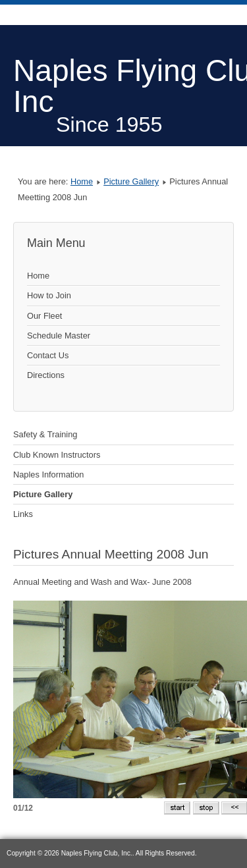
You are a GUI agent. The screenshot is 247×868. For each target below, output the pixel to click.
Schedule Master (59, 336)
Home (82, 181)
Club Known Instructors (57, 455)
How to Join (49, 295)
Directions (46, 375)
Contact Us (48, 355)
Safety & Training (45, 434)
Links (23, 514)
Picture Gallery (131, 181)
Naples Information (48, 475)
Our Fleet (44, 316)
